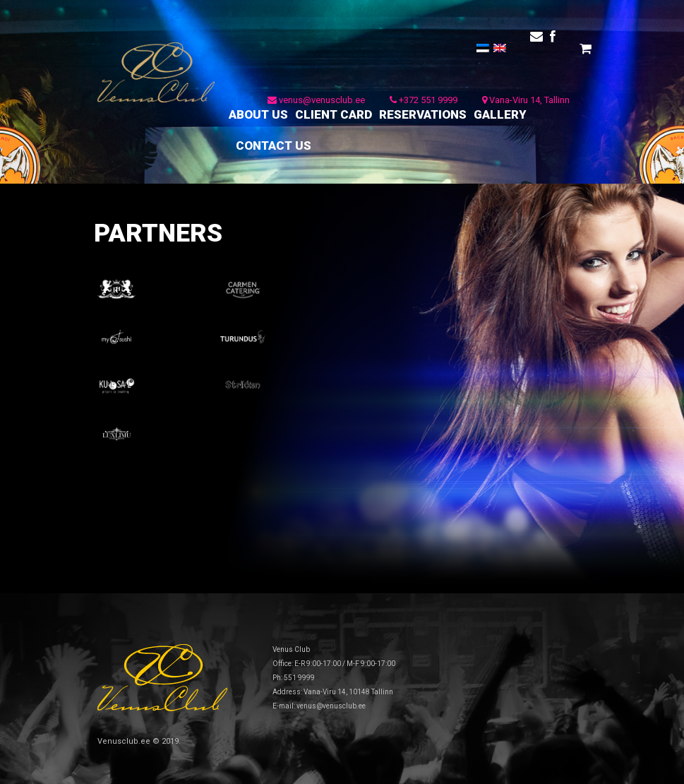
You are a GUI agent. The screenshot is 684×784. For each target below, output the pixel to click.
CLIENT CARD (334, 114)
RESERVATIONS (423, 114)
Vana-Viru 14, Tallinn (526, 100)
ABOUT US (258, 114)
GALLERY (500, 114)
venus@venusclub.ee (316, 100)
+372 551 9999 (424, 100)
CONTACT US (274, 145)
